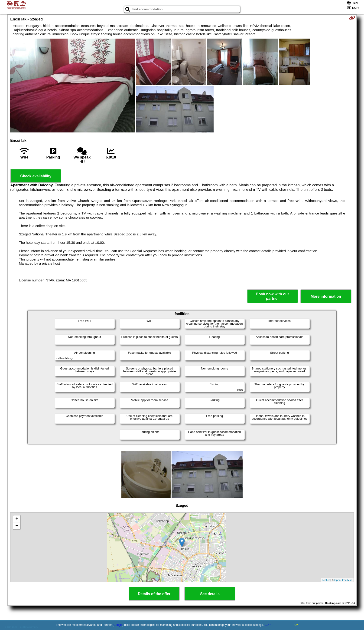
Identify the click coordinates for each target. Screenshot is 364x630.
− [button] (17, 526)
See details (210, 594)
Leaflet (326, 580)
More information (326, 296)
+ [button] (17, 519)
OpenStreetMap (343, 580)
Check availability (36, 176)
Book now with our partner (272, 296)
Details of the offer (154, 594)
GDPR (268, 625)
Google (118, 625)
